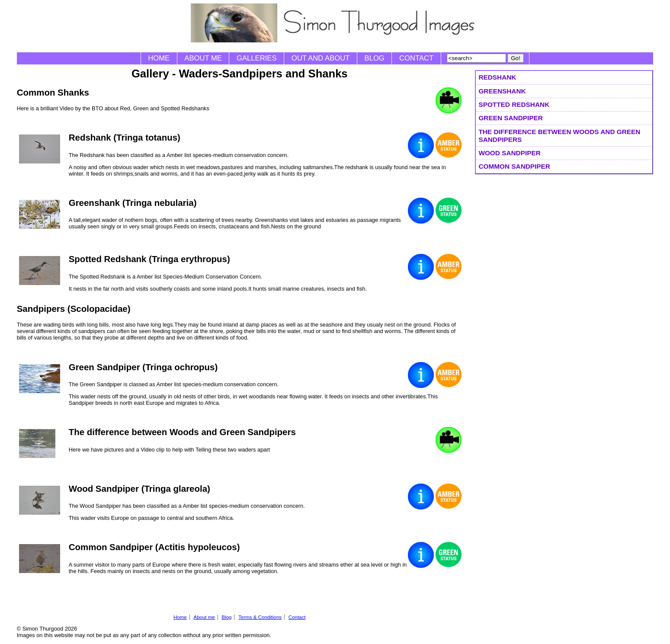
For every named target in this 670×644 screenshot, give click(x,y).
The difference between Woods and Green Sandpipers (559, 136)
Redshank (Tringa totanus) (125, 137)
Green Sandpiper (511, 118)
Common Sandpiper (514, 166)
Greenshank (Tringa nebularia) (133, 203)
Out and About (321, 58)
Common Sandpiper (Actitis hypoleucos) (154, 547)
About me (203, 58)
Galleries (256, 58)
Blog (375, 58)
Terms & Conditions (260, 617)
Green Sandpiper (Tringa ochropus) (143, 367)
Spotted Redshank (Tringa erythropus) (149, 259)
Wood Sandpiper (509, 153)
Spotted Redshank (514, 104)
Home (159, 58)
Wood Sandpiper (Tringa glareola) (139, 489)
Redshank (497, 77)
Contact (416, 58)
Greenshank (502, 91)
